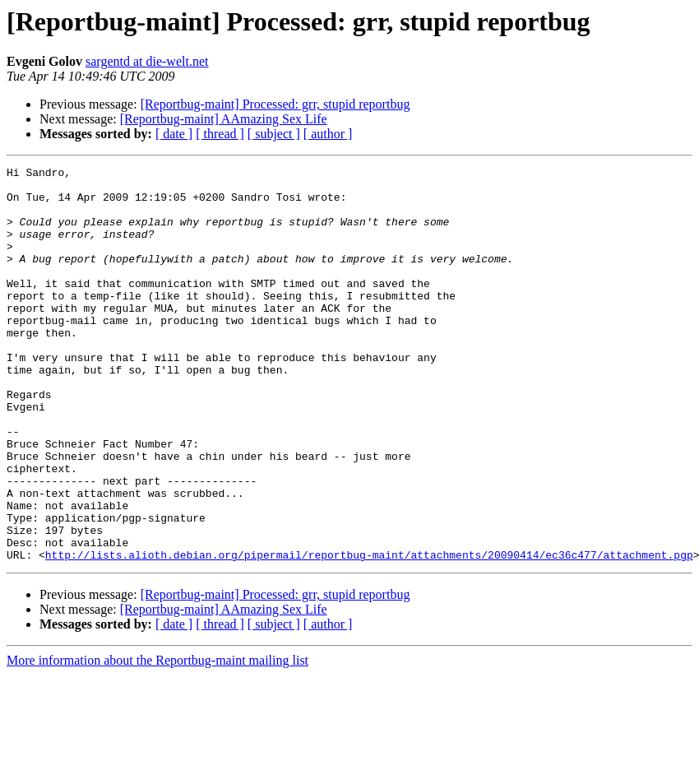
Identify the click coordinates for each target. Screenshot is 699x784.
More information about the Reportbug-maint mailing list (157, 739)
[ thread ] (220, 134)
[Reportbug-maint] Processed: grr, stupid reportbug (275, 104)
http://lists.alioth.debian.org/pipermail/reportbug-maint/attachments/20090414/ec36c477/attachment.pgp (369, 633)
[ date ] (174, 134)
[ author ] (328, 134)
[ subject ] (274, 134)
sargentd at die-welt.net (147, 61)
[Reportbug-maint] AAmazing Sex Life (224, 119)
